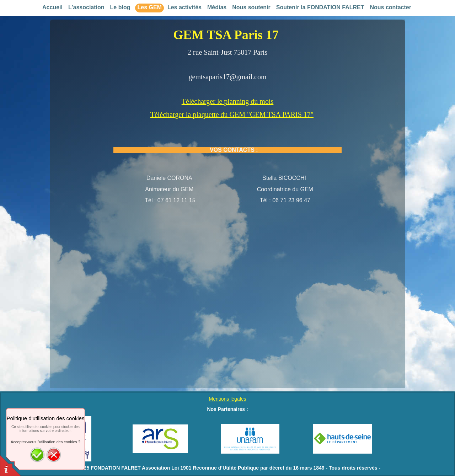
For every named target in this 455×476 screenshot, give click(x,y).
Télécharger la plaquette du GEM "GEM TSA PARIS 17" (232, 114)
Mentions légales (227, 399)
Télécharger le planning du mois (227, 101)
